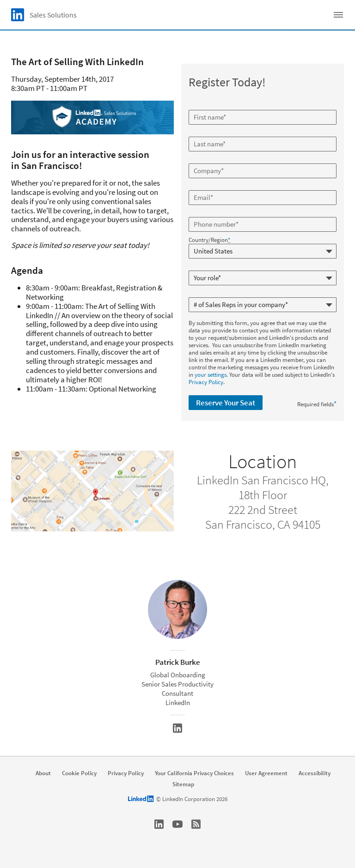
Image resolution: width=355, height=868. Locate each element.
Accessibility (315, 773)
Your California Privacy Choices (194, 773)
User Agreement (266, 773)
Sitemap (183, 784)
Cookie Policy (79, 773)
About (43, 773)
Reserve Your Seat (226, 403)
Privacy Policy (206, 382)
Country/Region (209, 240)
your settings (211, 375)
